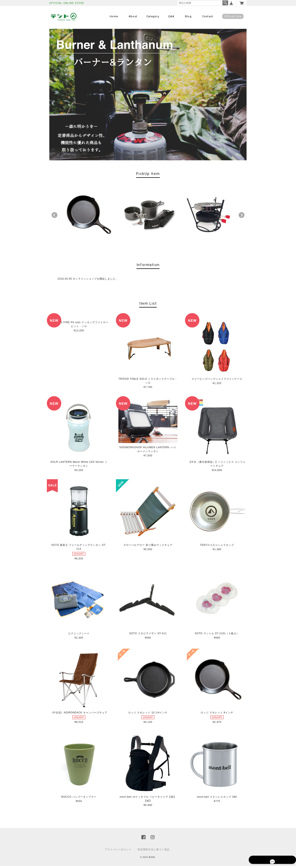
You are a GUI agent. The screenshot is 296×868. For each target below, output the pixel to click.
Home (114, 16)
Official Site (233, 16)
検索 (225, 3)
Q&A (171, 16)
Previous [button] (54, 217)
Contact (208, 16)
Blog (188, 16)
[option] (88, 216)
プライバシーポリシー (118, 852)
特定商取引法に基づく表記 (154, 852)
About (133, 16)
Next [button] (242, 217)
